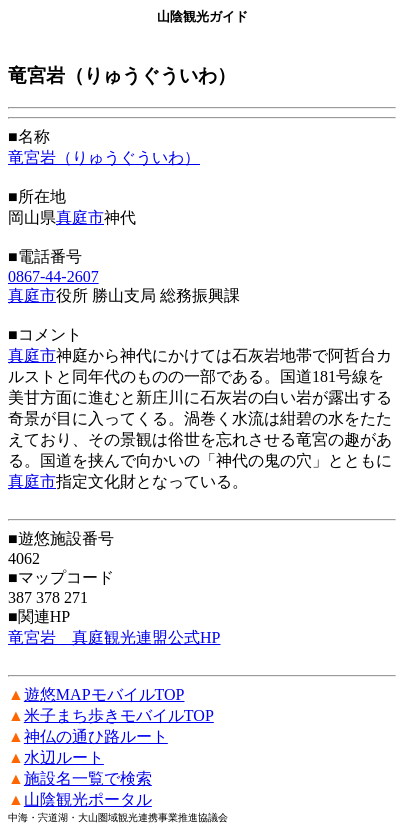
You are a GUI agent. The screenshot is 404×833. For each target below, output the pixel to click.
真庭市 (80, 217)
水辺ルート (64, 757)
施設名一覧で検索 (88, 778)
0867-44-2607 (53, 276)
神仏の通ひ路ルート (96, 736)
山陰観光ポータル (88, 799)
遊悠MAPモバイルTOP (104, 694)
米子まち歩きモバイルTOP (119, 715)
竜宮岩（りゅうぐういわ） (104, 157)
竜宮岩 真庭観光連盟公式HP (114, 637)
